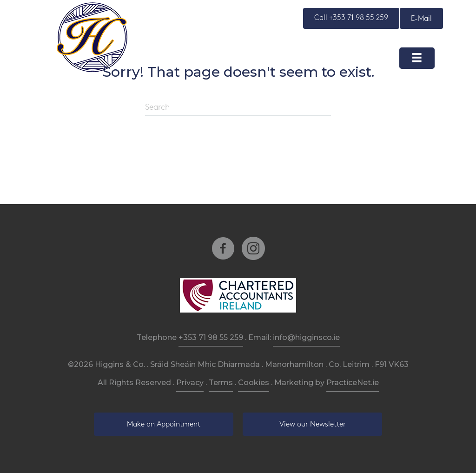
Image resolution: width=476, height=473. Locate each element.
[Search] (238, 108)
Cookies (254, 383)
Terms (221, 383)
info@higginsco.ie (306, 337)
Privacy (190, 383)
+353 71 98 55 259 (211, 337)
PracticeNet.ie (353, 383)
